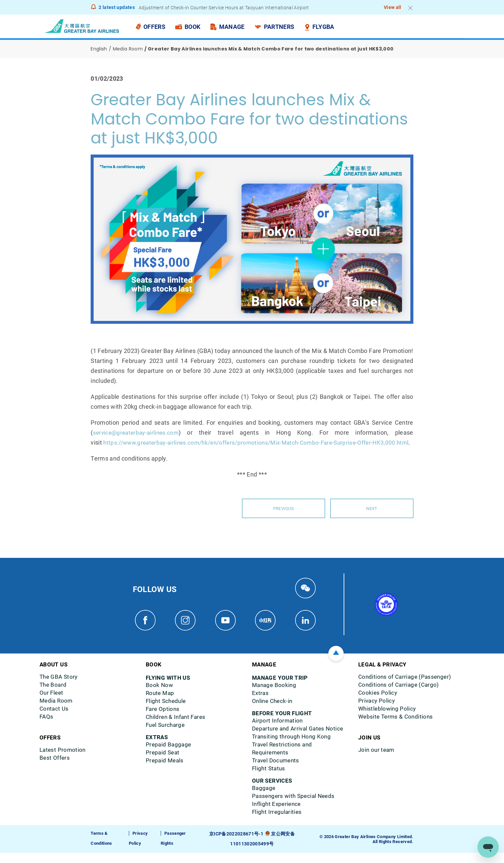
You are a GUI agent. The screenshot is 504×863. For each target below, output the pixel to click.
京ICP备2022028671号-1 (237, 844)
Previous (284, 518)
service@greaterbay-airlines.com (138, 432)
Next (372, 518)
